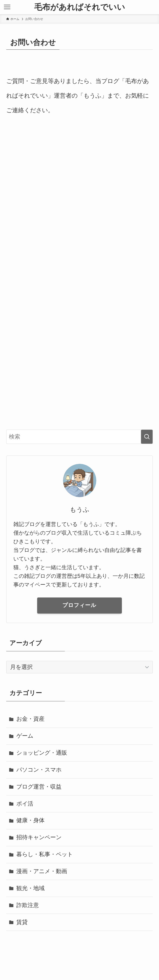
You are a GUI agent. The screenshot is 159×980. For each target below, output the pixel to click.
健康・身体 (30, 820)
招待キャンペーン (39, 837)
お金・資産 (30, 719)
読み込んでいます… (79, 273)
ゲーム (25, 736)
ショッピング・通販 (42, 753)
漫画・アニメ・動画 (42, 871)
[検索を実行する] (147, 437)
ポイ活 (25, 804)
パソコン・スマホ (39, 770)
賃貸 (22, 922)
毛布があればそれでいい (80, 7)
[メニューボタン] (7, 7)
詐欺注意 (28, 905)
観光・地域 (30, 888)
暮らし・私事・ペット (45, 854)
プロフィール (79, 605)
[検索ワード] (79, 437)
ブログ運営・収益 (39, 787)
